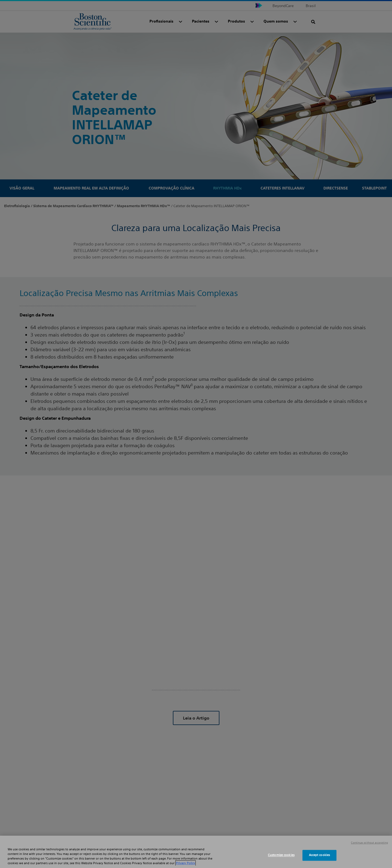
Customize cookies (281, 855)
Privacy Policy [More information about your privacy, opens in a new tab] (186, 863)
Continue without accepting (369, 843)
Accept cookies (320, 855)
